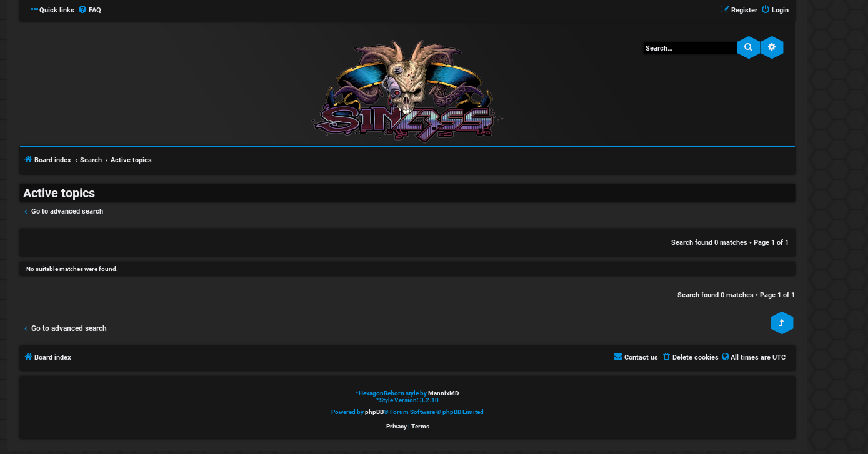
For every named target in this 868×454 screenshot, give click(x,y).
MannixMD (444, 393)
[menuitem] (89, 11)
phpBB (374, 412)
